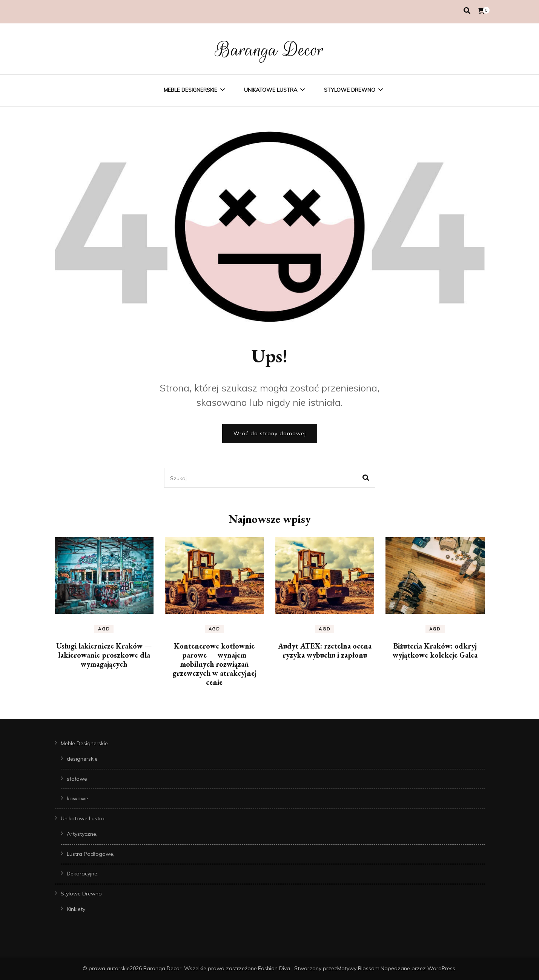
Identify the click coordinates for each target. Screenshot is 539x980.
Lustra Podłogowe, (91, 854)
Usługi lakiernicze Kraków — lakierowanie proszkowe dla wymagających (104, 655)
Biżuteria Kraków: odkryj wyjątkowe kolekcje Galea (435, 650)
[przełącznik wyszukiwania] (467, 11)
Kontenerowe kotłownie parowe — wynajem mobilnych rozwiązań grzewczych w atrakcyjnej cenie (214, 664)
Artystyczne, (82, 834)
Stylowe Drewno (350, 90)
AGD (104, 629)
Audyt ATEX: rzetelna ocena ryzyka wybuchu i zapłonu (325, 650)
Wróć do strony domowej (270, 433)
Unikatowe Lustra (271, 90)
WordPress (441, 968)
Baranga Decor (269, 50)
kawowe (78, 798)
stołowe (77, 779)
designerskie (82, 759)
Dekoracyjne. (83, 874)
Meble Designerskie (190, 90)
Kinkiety (76, 909)
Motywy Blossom (358, 968)
